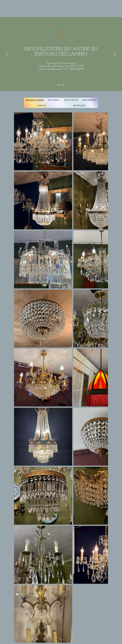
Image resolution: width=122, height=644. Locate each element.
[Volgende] (115, 54)
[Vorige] (7, 54)
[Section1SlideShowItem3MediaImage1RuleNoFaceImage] (63, 85)
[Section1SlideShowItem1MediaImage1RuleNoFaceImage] (59, 85)
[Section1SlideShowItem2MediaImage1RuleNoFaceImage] (61, 85)
